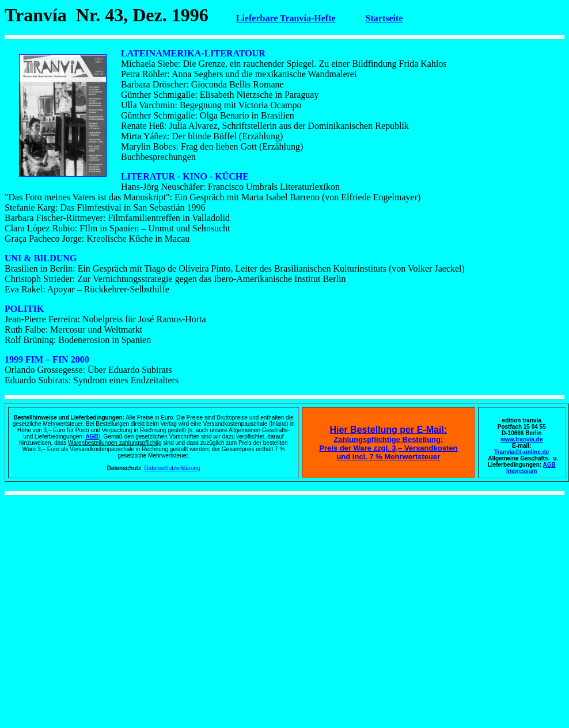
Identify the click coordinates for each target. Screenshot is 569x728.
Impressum (521, 471)
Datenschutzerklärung (172, 468)
